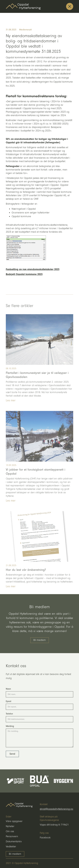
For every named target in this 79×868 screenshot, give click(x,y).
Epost (8, 701)
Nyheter (10, 826)
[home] (23, 7)
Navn (8, 689)
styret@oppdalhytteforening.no (56, 809)
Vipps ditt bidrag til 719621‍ (54, 825)
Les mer (11, 405)
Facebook (45, 838)
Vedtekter (11, 847)
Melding (10, 726)
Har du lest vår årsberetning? (26, 575)
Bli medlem (40, 640)
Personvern (12, 836)
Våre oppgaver (14, 821)
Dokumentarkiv (14, 842)
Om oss (10, 831)
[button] (70, 6)
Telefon (9, 714)
